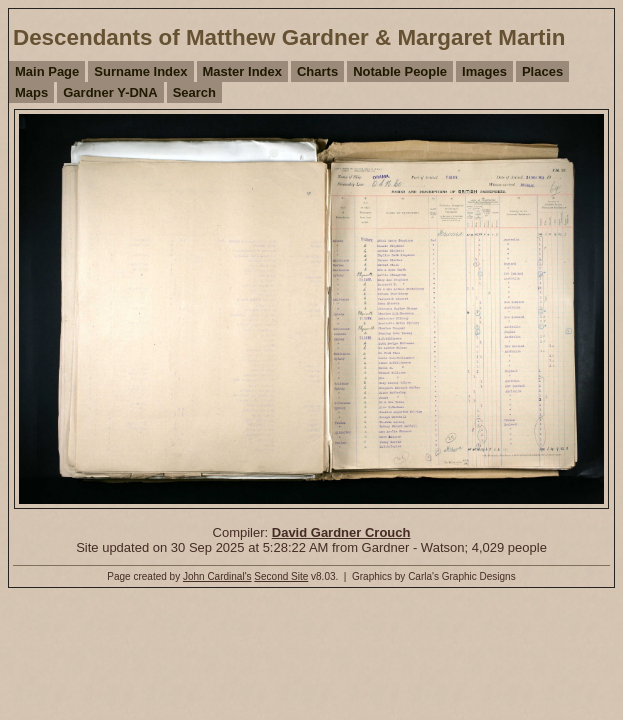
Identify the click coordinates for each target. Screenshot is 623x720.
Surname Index (140, 71)
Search (194, 92)
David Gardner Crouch (341, 532)
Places (542, 71)
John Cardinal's (217, 576)
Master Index (242, 71)
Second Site (281, 576)
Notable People (400, 71)
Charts (317, 71)
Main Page (47, 71)
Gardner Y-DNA (110, 92)
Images (484, 71)
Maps (31, 92)
